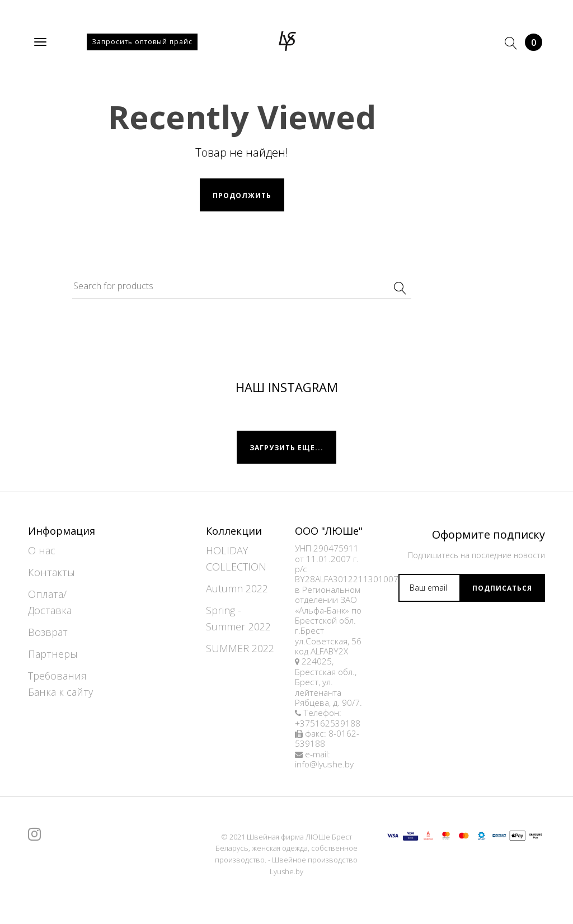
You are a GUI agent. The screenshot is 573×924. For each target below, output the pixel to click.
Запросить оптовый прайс (142, 42)
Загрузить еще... (286, 448)
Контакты (51, 572)
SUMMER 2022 (240, 648)
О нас (42, 550)
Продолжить (242, 195)
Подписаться (502, 588)
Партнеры (53, 654)
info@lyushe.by (324, 764)
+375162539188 (328, 723)
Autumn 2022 (237, 588)
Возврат (48, 632)
